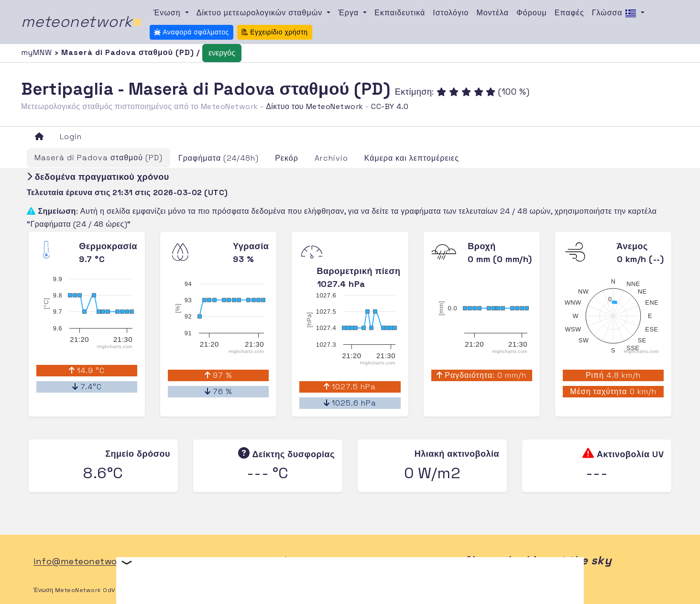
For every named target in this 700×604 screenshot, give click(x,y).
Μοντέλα (492, 13)
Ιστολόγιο (451, 13)
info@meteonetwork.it (84, 562)
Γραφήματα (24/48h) (219, 158)
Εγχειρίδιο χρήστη (275, 32)
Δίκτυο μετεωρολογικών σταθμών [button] (261, 13)
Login (71, 137)
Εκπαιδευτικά (400, 13)
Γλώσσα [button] (615, 13)
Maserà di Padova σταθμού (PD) (98, 158)
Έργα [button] (350, 13)
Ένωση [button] (168, 13)
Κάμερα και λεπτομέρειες (412, 158)
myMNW (38, 52)
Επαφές (569, 13)
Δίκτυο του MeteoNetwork (314, 106)
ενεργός (222, 53)
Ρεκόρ (287, 158)
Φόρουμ (532, 13)
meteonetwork (82, 22)
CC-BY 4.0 (390, 106)
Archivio (331, 158)
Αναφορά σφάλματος (191, 32)
